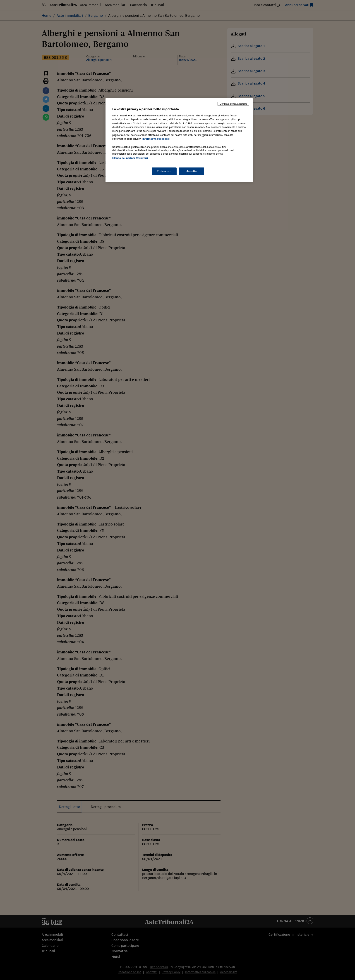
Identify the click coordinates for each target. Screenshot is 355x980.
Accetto (192, 171)
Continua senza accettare (233, 104)
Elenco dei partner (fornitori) (130, 158)
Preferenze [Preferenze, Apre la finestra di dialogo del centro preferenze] (164, 171)
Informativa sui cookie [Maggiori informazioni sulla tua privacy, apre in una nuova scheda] (156, 139)
